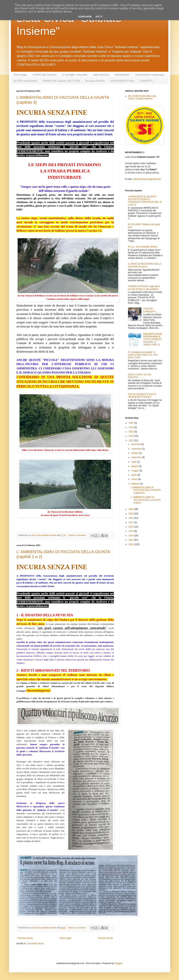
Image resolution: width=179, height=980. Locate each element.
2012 (131, 544)
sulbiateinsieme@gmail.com (147, 179)
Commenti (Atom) (35, 944)
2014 (131, 536)
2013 (131, 540)
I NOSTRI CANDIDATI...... (151, 310)
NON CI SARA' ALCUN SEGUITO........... (140, 376)
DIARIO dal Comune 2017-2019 (61, 81)
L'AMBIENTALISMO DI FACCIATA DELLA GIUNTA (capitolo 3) (146, 490)
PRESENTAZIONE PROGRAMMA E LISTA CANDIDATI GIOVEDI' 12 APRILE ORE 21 (153, 339)
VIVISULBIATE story (122, 81)
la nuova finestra (95, 81)
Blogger (118, 963)
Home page (20, 75)
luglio (134, 462)
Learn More (85, 17)
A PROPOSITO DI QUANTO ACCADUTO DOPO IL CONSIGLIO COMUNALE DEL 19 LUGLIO (145, 201)
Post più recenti (25, 938)
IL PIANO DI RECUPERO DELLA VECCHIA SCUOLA (145, 265)
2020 (131, 509)
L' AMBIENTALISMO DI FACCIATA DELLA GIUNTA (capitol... (146, 500)
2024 (131, 427)
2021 (131, 441)
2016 (131, 527)
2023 (131, 432)
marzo (135, 479)
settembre (137, 457)
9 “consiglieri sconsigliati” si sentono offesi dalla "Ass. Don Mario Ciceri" (143, 355)
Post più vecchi (105, 938)
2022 (131, 436)
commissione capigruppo (150, 75)
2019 (131, 514)
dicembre (136, 444)
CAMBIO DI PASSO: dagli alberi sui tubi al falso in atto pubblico (144, 288)
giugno (135, 466)
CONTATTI (146, 81)
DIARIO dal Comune (45, 75)
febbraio (136, 484)
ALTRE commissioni (25, 81)
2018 (131, 518)
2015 (131, 531)
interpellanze (122, 75)
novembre (137, 449)
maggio (135, 471)
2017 (131, 522)
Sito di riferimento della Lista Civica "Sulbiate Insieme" (142, 97)
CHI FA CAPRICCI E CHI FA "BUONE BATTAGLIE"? (142, 396)
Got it (99, 17)
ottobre (135, 453)
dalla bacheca (101, 75)
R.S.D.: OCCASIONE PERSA (143, 247)
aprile (134, 475)
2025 (131, 423)
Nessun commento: (78, 535)
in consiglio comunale (75, 75)
